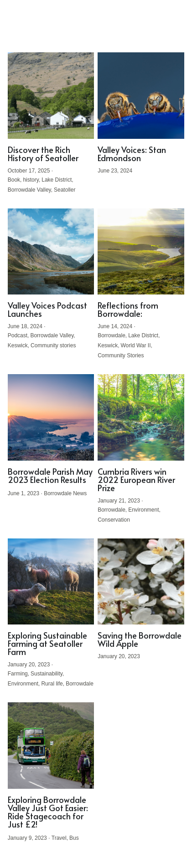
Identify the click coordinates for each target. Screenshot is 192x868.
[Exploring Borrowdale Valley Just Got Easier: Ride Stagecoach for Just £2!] (51, 746)
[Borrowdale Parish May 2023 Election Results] (51, 417)
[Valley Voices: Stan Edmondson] (141, 96)
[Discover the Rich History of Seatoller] (51, 96)
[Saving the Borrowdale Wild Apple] (141, 582)
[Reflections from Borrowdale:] (141, 252)
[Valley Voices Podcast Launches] (51, 252)
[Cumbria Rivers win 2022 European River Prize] (141, 417)
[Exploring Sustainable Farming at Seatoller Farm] (51, 582)
